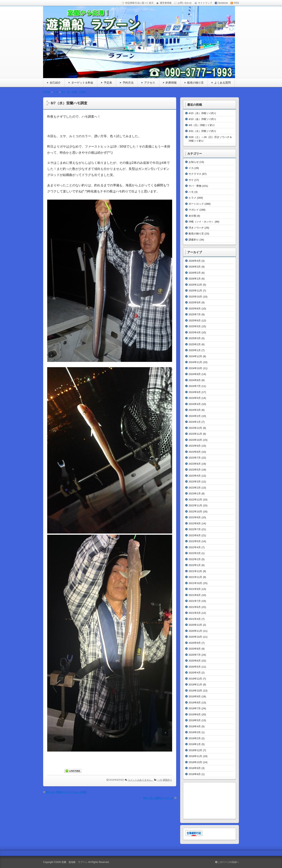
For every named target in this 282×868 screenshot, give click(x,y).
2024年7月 (195, 386)
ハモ (160, 780)
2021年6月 (195, 607)
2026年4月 (195, 261)
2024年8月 (195, 380)
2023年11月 (195, 434)
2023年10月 (195, 440)
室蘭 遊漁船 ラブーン (74, 862)
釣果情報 (171, 83)
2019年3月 (195, 732)
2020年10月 (195, 637)
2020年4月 (195, 673)
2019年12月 (195, 679)
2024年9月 (195, 374)
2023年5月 (195, 470)
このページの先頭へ (227, 862)
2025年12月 (195, 285)
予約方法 (128, 83)
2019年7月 (195, 708)
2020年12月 (195, 625)
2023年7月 (195, 458)
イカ (191, 168)
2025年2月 (195, 344)
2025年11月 (195, 291)
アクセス (150, 83)
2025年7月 (195, 314)
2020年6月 (195, 661)
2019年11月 (195, 685)
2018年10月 (195, 762)
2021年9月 (195, 589)
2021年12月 (195, 571)
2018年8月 (195, 774)
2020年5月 (195, 667)
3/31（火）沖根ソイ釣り (202, 131)
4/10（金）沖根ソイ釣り (202, 119)
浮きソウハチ (196, 228)
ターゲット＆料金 (82, 83)
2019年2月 (195, 738)
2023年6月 (195, 464)
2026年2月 (195, 273)
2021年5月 (195, 613)
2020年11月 (195, 631)
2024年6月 (195, 392)
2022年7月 (195, 529)
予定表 (108, 83)
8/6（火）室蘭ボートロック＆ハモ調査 (66, 792)
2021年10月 (195, 583)
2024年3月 (195, 410)
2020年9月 (195, 643)
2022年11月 (195, 505)
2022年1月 (195, 565)
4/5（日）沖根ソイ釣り (202, 125)
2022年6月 (195, 535)
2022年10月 (195, 512)
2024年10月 (195, 368)
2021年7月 (195, 601)
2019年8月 (195, 703)
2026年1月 (195, 279)
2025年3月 (195, 338)
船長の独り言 (195, 83)
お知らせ (194, 162)
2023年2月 (195, 488)
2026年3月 (195, 267)
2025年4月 (195, 332)
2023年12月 (195, 428)
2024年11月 (195, 362)
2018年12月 (195, 750)
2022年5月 (195, 541)
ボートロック (196, 204)
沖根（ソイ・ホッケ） (201, 222)
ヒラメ (192, 198)
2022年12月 (195, 500)
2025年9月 (195, 302)
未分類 (192, 216)
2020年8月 (195, 649)
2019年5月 (195, 720)
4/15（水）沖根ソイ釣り (202, 113)
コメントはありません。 (141, 780)
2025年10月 (195, 297)
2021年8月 (195, 595)
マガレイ (194, 210)
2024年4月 (195, 404)
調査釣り (167, 780)
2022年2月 (195, 559)
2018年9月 (195, 768)
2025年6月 (195, 320)
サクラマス (195, 174)
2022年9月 (195, 517)
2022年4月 (195, 547)
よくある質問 (222, 83)
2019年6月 (195, 714)
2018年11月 (195, 756)
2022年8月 (195, 523)
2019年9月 (195, 696)
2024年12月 (195, 356)
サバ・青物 (195, 186)
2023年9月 (195, 446)
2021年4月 (195, 619)
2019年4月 (195, 726)
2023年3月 (195, 482)
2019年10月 (195, 691)
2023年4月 (195, 476)
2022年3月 (195, 553)
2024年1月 (195, 422)
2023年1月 (195, 493)
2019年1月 (195, 744)
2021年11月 (195, 577)
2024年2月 (195, 416)
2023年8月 (195, 452)
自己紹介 (55, 83)
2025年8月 (195, 309)
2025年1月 (195, 350)
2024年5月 (195, 398)
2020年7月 (195, 655)
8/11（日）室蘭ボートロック (158, 798)
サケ (191, 180)
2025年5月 (195, 326)
